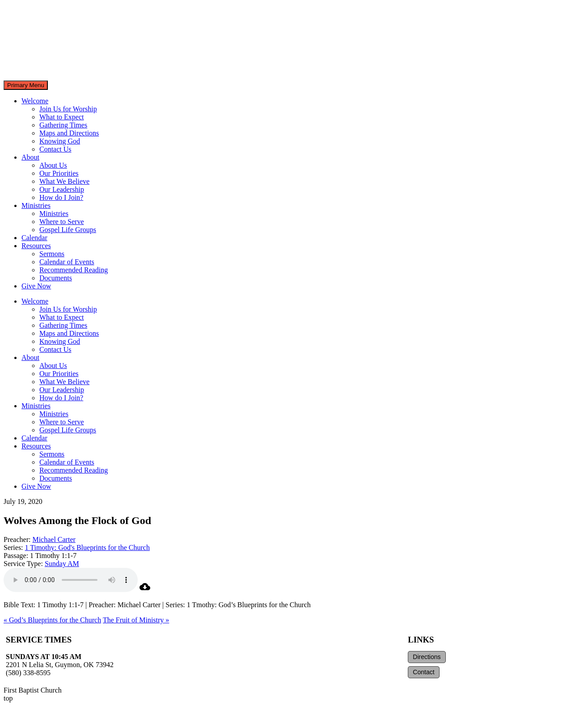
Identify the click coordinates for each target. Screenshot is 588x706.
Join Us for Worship (68, 109)
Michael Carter (54, 539)
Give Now (36, 286)
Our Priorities (59, 173)
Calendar (34, 238)
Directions (427, 657)
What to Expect (62, 117)
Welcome (35, 101)
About (30, 157)
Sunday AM (62, 564)
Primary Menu (26, 85)
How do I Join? (61, 197)
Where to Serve (62, 222)
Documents (56, 278)
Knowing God (60, 141)
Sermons (52, 254)
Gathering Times (63, 125)
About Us (53, 165)
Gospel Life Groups (68, 230)
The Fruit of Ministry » (136, 620)
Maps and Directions (69, 133)
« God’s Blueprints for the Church (52, 620)
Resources (36, 246)
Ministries (36, 205)
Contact (423, 672)
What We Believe (64, 181)
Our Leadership (62, 189)
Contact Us (55, 149)
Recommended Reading (74, 270)
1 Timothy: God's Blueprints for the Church (87, 547)
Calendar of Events (67, 262)
